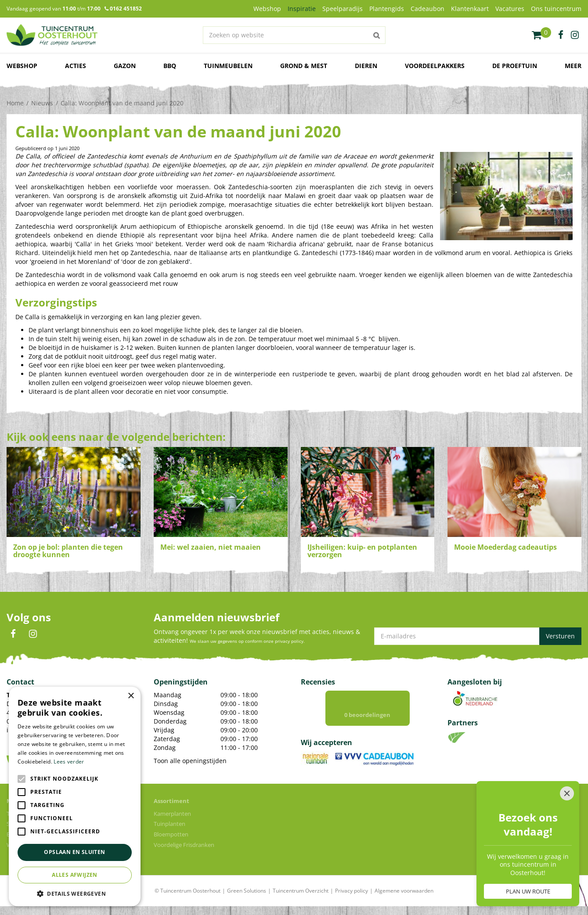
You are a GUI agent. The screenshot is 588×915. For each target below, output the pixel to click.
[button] (75, 893)
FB (13, 634)
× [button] (131, 696)
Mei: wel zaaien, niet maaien (211, 547)
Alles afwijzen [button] (75, 875)
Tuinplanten (170, 824)
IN (33, 634)
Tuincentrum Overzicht (301, 891)
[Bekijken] (541, 35)
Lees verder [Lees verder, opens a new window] (69, 762)
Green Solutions (247, 891)
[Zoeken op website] (294, 35)
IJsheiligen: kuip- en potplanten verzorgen (362, 551)
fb (561, 35)
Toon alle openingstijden (190, 761)
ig (575, 35)
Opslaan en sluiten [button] (74, 852)
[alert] (75, 796)
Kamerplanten (172, 814)
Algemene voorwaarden (404, 891)
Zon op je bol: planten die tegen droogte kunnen (68, 551)
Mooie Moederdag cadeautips (505, 547)
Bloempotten (171, 834)
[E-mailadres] (478, 636)
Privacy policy (352, 891)
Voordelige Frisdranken (184, 845)
